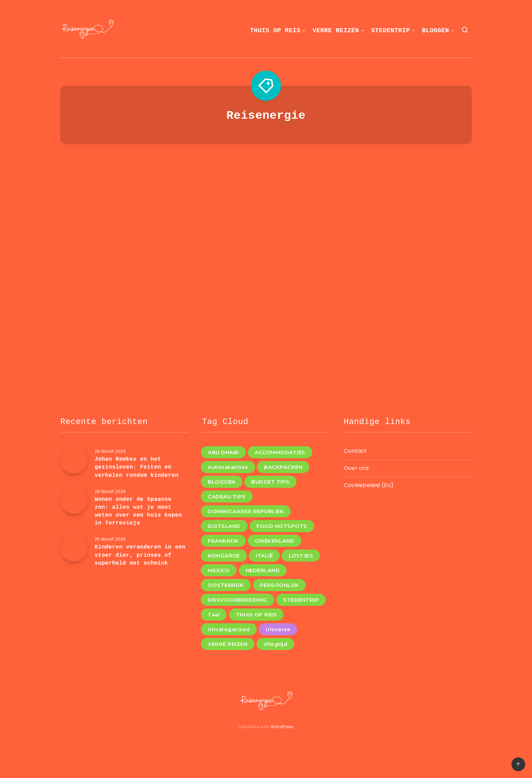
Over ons (356, 468)
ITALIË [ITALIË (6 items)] (264, 556)
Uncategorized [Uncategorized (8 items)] (229, 629)
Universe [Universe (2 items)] (278, 629)
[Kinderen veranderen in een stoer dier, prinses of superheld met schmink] (74, 548)
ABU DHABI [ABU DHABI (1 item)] (223, 452)
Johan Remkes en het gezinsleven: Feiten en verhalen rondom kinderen (137, 467)
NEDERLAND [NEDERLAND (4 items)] (263, 570)
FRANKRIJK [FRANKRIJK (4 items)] (223, 541)
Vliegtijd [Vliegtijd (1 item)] (276, 644)
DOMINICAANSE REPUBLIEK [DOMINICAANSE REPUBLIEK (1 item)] (246, 511)
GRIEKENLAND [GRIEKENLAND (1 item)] (275, 541)
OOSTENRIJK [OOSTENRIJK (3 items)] (226, 585)
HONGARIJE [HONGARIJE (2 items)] (224, 556)
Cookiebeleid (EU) (369, 485)
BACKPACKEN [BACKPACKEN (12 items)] (283, 467)
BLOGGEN (436, 31)
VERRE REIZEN (336, 31)
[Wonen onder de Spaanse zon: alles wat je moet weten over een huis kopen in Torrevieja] (74, 500)
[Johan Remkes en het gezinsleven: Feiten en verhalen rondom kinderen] (74, 460)
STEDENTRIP (391, 31)
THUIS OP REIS (275, 31)
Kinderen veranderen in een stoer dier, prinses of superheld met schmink (140, 555)
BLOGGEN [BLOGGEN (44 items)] (222, 482)
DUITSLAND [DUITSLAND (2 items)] (224, 526)
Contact (355, 451)
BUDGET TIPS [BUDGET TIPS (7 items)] (270, 482)
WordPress (282, 727)
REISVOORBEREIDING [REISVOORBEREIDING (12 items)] (238, 600)
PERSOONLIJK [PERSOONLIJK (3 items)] (280, 585)
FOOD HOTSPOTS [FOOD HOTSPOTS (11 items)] (282, 526)
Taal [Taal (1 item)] (214, 615)
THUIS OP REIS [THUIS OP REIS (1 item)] (256, 615)
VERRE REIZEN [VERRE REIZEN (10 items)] (228, 644)
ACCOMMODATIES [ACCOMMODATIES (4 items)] (280, 452)
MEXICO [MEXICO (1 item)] (219, 570)
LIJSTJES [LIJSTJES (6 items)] (301, 556)
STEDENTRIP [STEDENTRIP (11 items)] (301, 600)
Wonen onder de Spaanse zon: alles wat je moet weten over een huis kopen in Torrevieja (138, 511)
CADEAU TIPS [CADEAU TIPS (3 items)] (227, 497)
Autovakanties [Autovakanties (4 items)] (228, 467)
